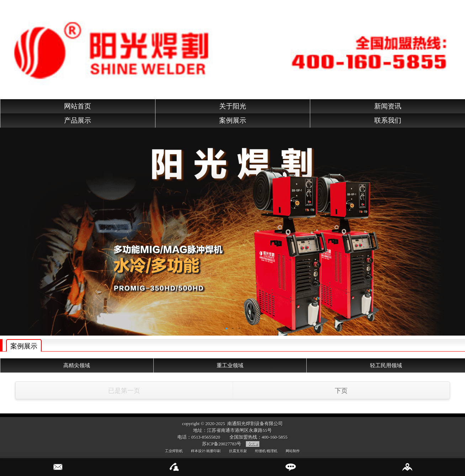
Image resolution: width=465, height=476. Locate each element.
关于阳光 (233, 106)
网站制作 (293, 451)
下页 (341, 391)
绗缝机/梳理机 (266, 451)
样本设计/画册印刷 (206, 451)
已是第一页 (124, 391)
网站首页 (78, 106)
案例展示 (233, 120)
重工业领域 (230, 365)
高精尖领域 (77, 365)
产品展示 (78, 120)
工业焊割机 (174, 451)
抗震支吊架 (238, 451)
